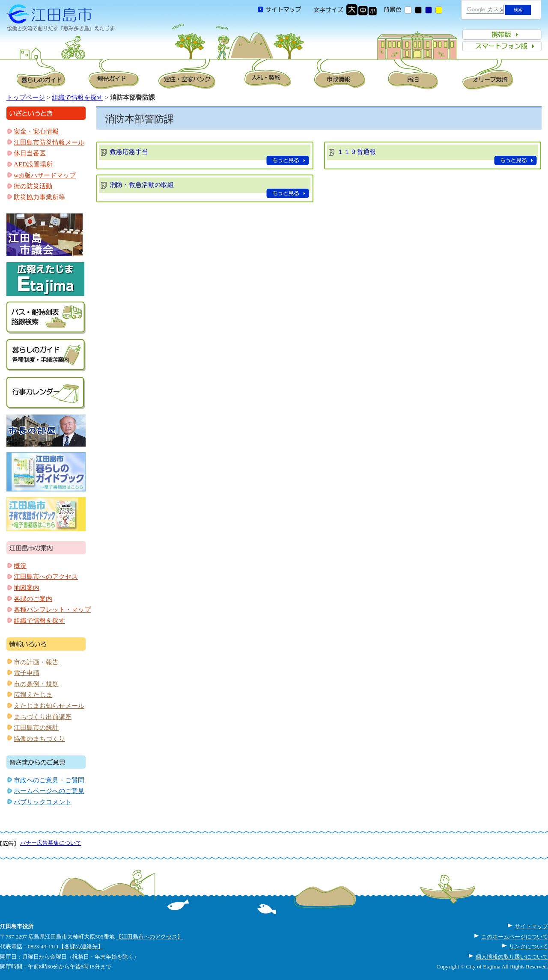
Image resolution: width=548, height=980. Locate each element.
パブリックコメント (43, 802)
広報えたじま (33, 695)
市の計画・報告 (36, 662)
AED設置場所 (33, 164)
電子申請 (27, 673)
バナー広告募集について (51, 843)
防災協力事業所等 (39, 197)
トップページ (26, 98)
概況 (20, 566)
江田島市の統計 (36, 728)
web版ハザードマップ (45, 175)
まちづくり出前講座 (43, 717)
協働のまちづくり (39, 739)
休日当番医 (30, 153)
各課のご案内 (33, 599)
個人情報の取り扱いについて (512, 957)
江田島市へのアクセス (46, 577)
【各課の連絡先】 (81, 946)
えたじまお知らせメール (49, 706)
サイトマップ (531, 926)
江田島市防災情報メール (49, 142)
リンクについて (529, 946)
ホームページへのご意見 (49, 791)
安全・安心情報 (36, 131)
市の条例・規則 (36, 684)
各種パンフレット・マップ (52, 610)
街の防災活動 (33, 186)
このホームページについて (515, 937)
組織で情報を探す (77, 98)
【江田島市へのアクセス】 (149, 937)
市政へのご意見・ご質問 (49, 780)
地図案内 (27, 588)
